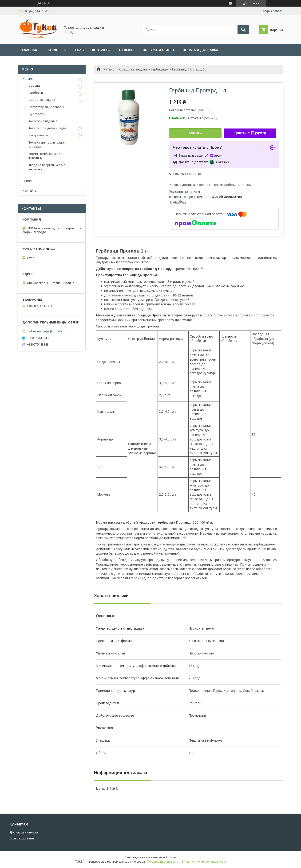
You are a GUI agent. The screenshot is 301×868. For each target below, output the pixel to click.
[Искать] (243, 30)
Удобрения (36, 93)
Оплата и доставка (200, 50)
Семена (34, 86)
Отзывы (127, 50)
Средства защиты (133, 69)
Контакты (101, 50)
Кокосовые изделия (43, 121)
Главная (30, 50)
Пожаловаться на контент (164, 862)
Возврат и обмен (158, 50)
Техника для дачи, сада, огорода (47, 145)
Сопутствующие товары (46, 107)
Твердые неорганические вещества (47, 167)
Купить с (250, 133)
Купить (195, 133)
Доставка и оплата (24, 832)
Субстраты (37, 114)
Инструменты (38, 135)
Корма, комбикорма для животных (46, 156)
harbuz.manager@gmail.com (47, 331)
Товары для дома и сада (47, 128)
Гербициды (160, 69)
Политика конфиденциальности (205, 862)
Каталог (53, 50)
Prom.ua (171, 857)
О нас (79, 50)
